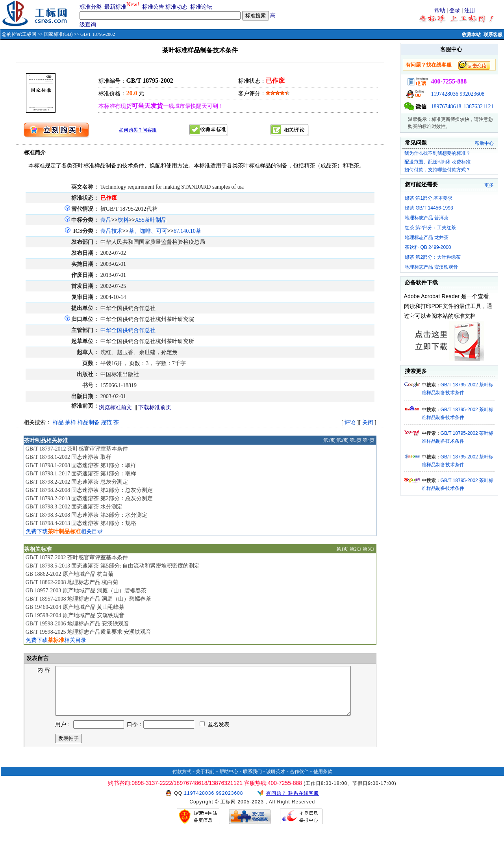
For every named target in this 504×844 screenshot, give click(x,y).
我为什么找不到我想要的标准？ (437, 153)
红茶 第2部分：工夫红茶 (430, 228)
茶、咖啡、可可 (148, 231)
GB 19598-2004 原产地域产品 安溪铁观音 (75, 615)
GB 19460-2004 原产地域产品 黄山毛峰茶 (75, 607)
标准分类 (91, 7)
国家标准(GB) (58, 34)
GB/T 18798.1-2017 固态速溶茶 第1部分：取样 (81, 474)
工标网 (29, 34)
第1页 (329, 440)
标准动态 (176, 7)
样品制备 (89, 422)
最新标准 (115, 7)
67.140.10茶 (187, 231)
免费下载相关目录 (64, 531)
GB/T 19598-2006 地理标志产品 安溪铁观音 (78, 624)
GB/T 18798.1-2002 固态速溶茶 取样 (69, 457)
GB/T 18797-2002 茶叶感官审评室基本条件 (77, 557)
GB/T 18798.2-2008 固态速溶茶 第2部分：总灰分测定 (89, 490)
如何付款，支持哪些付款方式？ (437, 170)
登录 (455, 10)
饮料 (123, 220)
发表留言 (37, 658)
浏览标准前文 (115, 407)
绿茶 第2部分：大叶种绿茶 (433, 257)
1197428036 (445, 94)
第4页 (369, 440)
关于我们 (205, 781)
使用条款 (323, 781)
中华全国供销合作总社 (128, 330)
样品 (58, 422)
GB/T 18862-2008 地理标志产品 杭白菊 (72, 582)
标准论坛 (201, 7)
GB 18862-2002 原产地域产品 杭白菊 (70, 574)
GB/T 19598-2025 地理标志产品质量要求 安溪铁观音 (89, 632)
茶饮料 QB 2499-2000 (428, 247)
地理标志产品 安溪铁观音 (431, 267)
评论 (350, 422)
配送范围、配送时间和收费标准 (437, 162)
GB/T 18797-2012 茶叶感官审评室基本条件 (77, 449)
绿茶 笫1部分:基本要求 (429, 198)
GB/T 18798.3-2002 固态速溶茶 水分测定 (74, 507)
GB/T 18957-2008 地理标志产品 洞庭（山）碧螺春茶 (89, 599)
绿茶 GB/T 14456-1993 (429, 208)
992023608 (472, 94)
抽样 (70, 422)
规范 (106, 422)
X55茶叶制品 (151, 220)
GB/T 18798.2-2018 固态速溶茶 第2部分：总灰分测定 (89, 498)
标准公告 (153, 7)
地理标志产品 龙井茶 (427, 237)
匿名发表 (215, 734)
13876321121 (478, 107)
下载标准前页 (155, 407)
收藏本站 (471, 35)
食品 (106, 220)
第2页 (342, 440)
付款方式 (182, 781)
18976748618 (446, 107)
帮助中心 (484, 143)
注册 (470, 10)
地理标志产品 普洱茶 (427, 218)
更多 (489, 185)
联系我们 (252, 781)
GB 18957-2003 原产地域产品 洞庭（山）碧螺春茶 (86, 591)
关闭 (368, 422)
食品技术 (111, 231)
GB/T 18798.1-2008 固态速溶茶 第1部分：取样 (81, 465)
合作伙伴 (299, 781)
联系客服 (493, 35)
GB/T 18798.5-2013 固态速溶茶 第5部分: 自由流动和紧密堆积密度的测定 (113, 566)
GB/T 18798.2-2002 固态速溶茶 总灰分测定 (77, 482)
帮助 (440, 10)
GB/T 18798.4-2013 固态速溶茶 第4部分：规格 (81, 523)
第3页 (356, 440)
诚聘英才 (276, 781)
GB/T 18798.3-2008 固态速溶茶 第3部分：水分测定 (86, 515)
